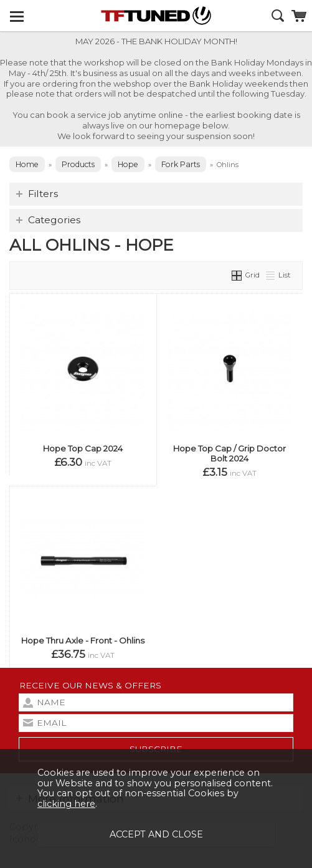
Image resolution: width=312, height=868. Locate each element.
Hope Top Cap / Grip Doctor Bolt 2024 (229, 453)
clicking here (66, 804)
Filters (43, 194)
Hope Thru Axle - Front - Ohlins (83, 640)
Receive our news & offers (90, 685)
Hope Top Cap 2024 (83, 448)
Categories (54, 220)
